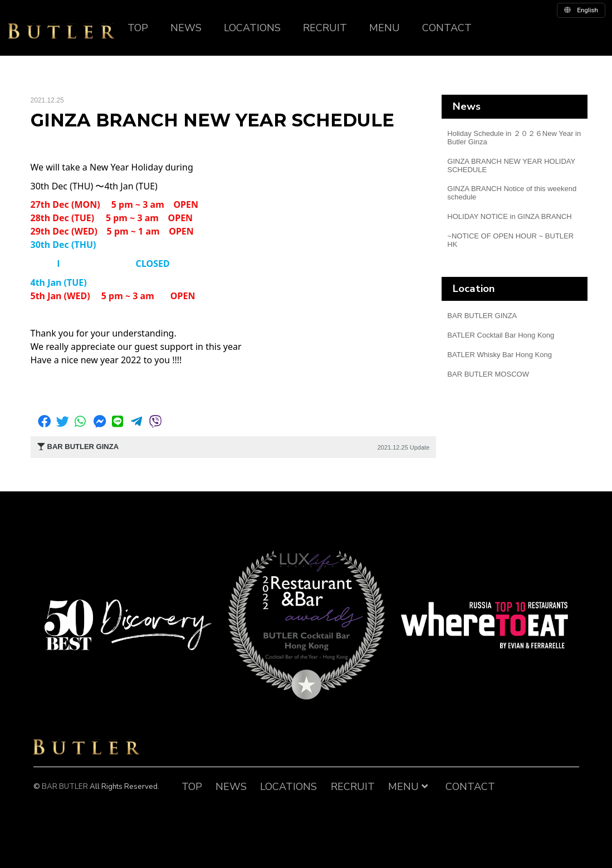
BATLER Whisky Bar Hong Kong (500, 355)
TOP (138, 28)
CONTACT (447, 28)
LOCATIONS (252, 28)
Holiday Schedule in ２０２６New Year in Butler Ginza (514, 138)
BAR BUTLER (86, 747)
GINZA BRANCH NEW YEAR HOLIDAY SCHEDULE (511, 165)
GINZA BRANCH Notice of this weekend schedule (512, 193)
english (581, 10)
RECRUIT (325, 28)
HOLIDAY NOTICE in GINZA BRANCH (509, 216)
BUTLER (61, 31)
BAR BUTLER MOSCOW (488, 374)
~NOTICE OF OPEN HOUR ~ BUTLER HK (510, 240)
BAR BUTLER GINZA (482, 316)
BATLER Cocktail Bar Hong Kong (501, 335)
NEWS (186, 28)
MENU (385, 28)
